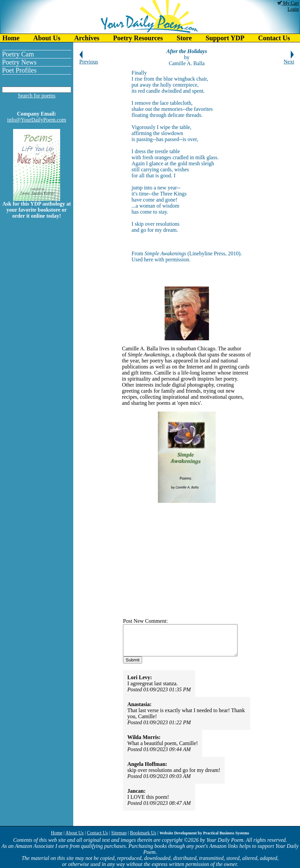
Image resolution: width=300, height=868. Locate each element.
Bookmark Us (143, 833)
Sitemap (119, 833)
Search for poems (37, 96)
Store (184, 38)
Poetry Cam (18, 54)
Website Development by (204, 833)
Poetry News (19, 62)
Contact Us (98, 833)
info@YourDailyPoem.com (36, 120)
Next (289, 59)
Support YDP (225, 38)
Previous (89, 59)
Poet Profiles (19, 70)
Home (11, 38)
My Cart (288, 3)
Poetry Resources (138, 38)
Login (293, 9)
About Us (47, 38)
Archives (87, 38)
